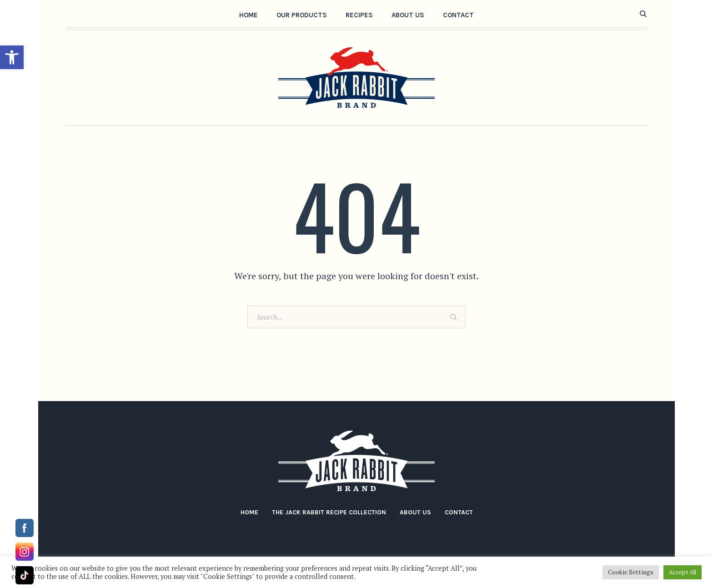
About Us (415, 512)
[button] (12, 57)
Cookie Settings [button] (631, 572)
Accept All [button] (683, 572)
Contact (459, 512)
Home (249, 512)
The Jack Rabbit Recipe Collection (329, 512)
